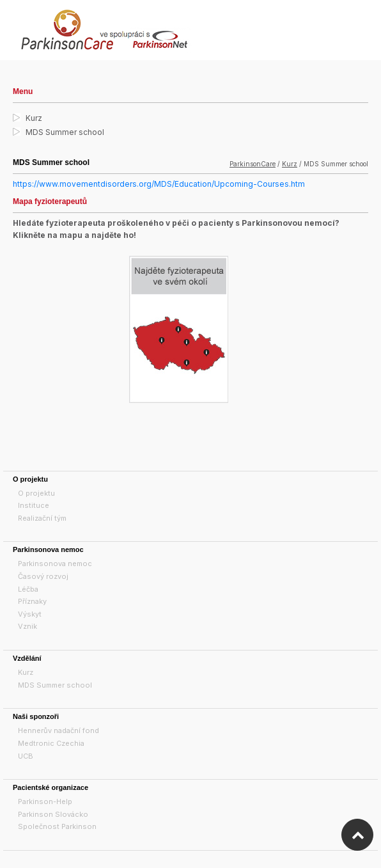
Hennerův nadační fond (58, 730)
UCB (26, 756)
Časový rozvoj (43, 576)
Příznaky (32, 601)
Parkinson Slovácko (53, 814)
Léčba (28, 589)
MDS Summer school (65, 132)
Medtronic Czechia (51, 743)
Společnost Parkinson (57, 826)
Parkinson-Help (45, 801)
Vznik (27, 626)
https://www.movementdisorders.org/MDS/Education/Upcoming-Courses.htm (159, 184)
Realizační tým (42, 518)
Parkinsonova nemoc (55, 564)
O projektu (36, 493)
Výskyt (30, 614)
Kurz (34, 118)
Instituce (34, 505)
